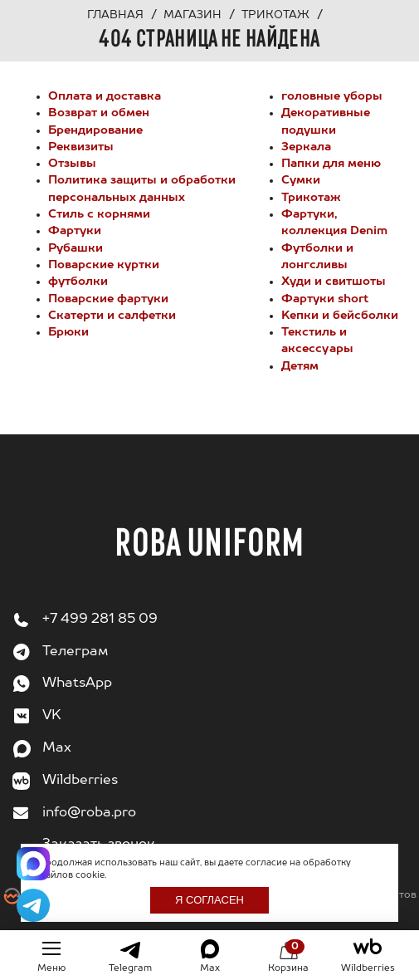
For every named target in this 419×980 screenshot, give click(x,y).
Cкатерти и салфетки (112, 316)
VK (52, 716)
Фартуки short (325, 299)
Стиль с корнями (99, 214)
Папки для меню (331, 164)
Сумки (301, 180)
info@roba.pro (89, 813)
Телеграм (75, 652)
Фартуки (75, 231)
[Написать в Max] (33, 864)
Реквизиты (81, 147)
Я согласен (209, 900)
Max (57, 748)
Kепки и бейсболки (340, 316)
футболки (78, 282)
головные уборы (332, 96)
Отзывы (72, 164)
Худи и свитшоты (334, 282)
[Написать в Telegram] (33, 905)
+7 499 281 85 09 (100, 620)
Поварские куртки (104, 265)
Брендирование (95, 130)
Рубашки (76, 248)
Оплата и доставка (105, 96)
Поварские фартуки (108, 299)
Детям (300, 366)
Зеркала (306, 147)
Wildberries (80, 781)
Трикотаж (311, 198)
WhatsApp (77, 684)
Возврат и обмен (99, 113)
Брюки (68, 332)
